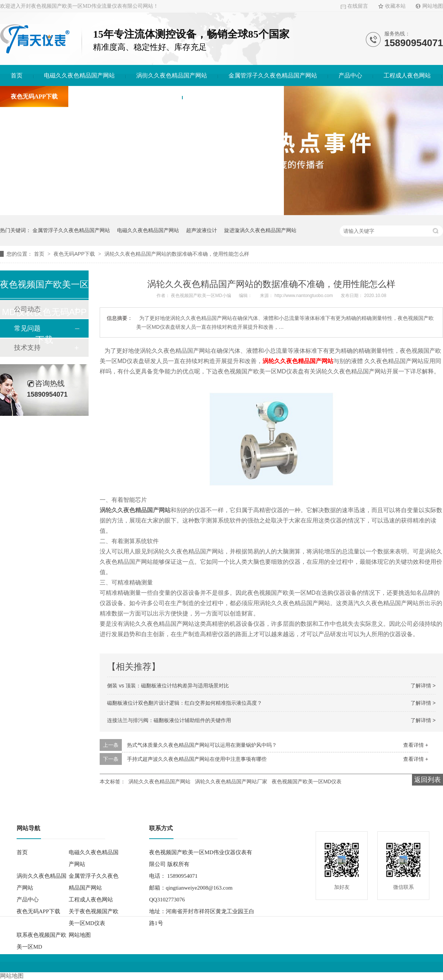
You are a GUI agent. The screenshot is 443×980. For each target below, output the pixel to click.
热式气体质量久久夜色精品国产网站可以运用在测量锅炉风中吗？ (202, 745)
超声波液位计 (202, 230)
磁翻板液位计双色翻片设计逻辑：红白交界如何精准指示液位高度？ (185, 703)
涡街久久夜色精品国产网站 (172, 75)
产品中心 (350, 75)
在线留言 (358, 6)
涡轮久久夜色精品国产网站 (298, 361)
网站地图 (433, 6)
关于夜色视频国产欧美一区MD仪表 (125, 96)
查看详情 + (416, 745)
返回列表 (427, 780)
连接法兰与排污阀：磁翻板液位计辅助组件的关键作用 (169, 720)
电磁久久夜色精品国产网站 (79, 75)
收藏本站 (395, 6)
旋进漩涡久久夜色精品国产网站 (260, 230)
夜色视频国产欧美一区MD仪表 (307, 781)
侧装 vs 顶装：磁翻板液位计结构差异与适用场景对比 (168, 686)
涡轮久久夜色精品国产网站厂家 (231, 781)
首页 (17, 75)
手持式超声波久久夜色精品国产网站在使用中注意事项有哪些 (197, 759)
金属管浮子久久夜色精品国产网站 (273, 75)
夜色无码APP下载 (34, 96)
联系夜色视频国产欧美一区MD (233, 96)
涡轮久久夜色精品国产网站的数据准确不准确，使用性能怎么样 (177, 254)
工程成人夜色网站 (407, 75)
